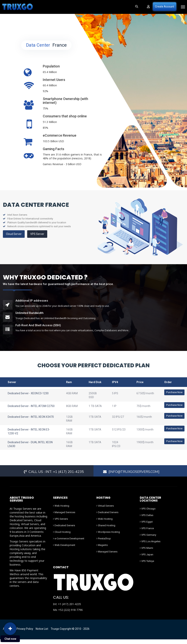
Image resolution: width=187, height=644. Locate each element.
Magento (102, 550)
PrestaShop (104, 543)
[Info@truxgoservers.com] (134, 476)
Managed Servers (107, 556)
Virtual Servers (105, 510)
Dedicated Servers (64, 530)
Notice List (42, 633)
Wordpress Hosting (108, 537)
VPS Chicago (148, 513)
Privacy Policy (25, 633)
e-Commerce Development (69, 543)
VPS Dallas (147, 520)
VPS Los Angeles (150, 546)
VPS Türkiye (147, 566)
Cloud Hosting (62, 537)
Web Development (64, 550)
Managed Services (64, 517)
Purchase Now (174, 392)
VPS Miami (146, 553)
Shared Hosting (106, 530)
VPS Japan (147, 559)
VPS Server (37, 234)
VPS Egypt (146, 526)
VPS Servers (60, 523)
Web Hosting (61, 510)
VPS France (147, 533)
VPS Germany (148, 539)
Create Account (165, 7)
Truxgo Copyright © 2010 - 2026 (70, 633)
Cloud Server (14, 234)
